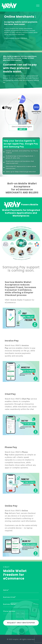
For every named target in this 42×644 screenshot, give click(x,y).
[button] (21, 318)
